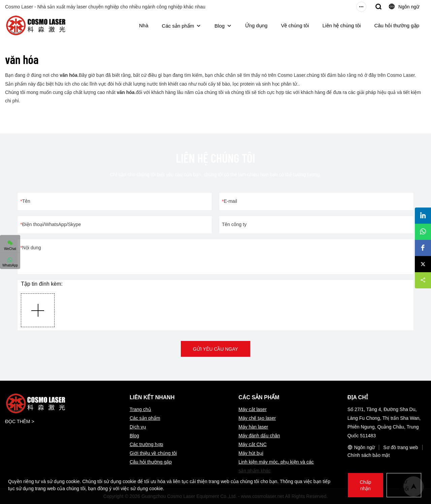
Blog (220, 26)
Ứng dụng (256, 25)
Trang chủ (140, 409)
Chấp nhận (365, 485)
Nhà (144, 25)
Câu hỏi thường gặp (397, 25)
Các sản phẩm (178, 26)
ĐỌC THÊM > (20, 421)
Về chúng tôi (295, 25)
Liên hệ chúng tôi (342, 25)
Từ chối (404, 485)
